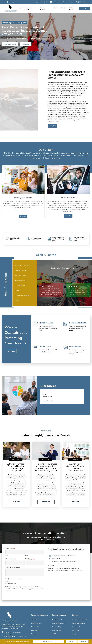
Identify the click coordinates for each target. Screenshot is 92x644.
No (8, 581)
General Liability (56, 627)
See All (33, 634)
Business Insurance (43, 9)
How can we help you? (13, 567)
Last (27, 556)
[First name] (15, 552)
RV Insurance (35, 630)
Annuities (34, 620)
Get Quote (27, 44)
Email (30, 559)
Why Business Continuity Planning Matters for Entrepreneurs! (76, 467)
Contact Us (63, 9)
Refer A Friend (71, 9)
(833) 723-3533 (83, 2)
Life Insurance (76, 630)
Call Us (84, 9)
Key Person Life (56, 630)
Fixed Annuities (77, 627)
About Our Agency (10, 44)
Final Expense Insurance (79, 620)
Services (56, 8)
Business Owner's (57, 620)
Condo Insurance (36, 623)
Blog (48, 2)
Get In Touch (11, 351)
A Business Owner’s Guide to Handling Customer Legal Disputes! (16, 467)
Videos (40, 2)
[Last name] (35, 552)
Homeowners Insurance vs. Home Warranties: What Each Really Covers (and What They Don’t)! (46, 467)
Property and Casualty (28, 9)
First (7, 556)
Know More (27, 213)
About (20, 8)
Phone (10, 559)
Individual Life (35, 627)
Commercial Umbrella (58, 623)
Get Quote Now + (48, 642)
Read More (52, 126)
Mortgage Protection (78, 623)
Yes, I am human (12, 583)
